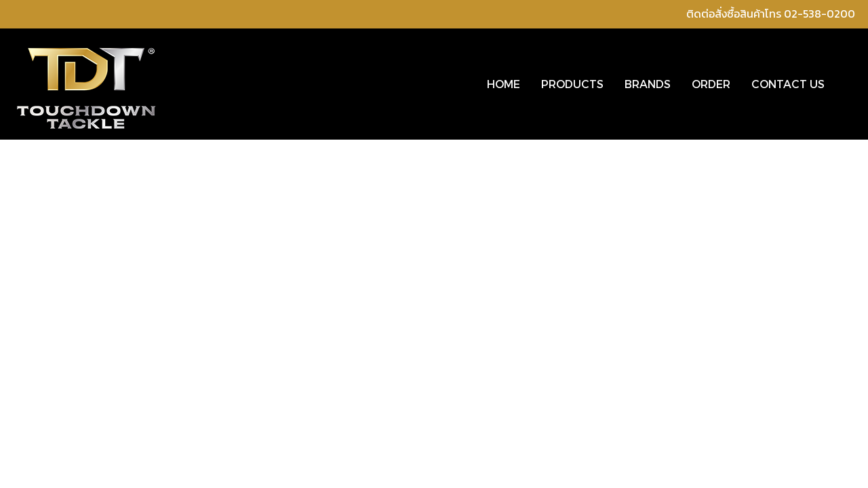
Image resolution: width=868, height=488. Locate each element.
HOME (504, 84)
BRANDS (648, 84)
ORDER (711, 84)
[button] (847, 84)
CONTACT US (788, 84)
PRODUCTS (572, 84)
